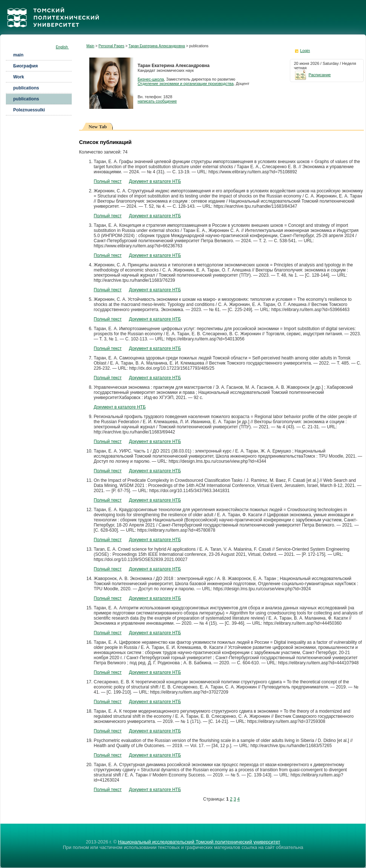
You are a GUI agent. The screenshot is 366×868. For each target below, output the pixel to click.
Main (90, 46)
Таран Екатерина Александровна (157, 46)
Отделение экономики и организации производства (186, 84)
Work (19, 77)
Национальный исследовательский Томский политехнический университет (199, 842)
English (62, 47)
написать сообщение (157, 101)
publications (26, 88)
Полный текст (108, 181)
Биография (25, 66)
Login (305, 51)
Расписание (312, 75)
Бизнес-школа (151, 79)
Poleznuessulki (29, 110)
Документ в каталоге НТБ (155, 181)
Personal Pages (111, 46)
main (18, 55)
